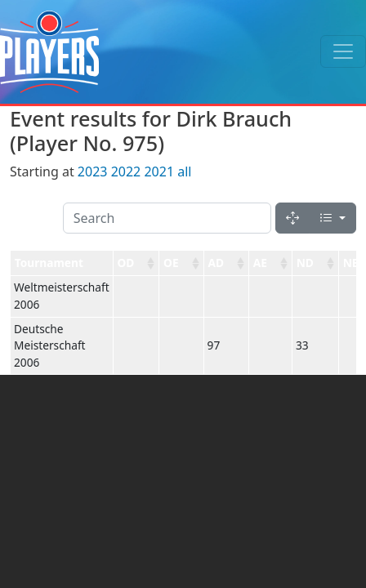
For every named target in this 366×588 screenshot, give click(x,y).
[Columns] (333, 218)
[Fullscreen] (292, 218)
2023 (93, 171)
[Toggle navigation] (343, 51)
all (184, 171)
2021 (159, 171)
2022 (126, 171)
